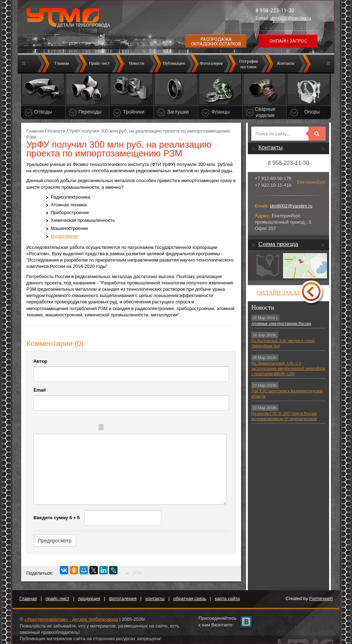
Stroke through (90, 428)
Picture (159, 428)
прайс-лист (58, 598)
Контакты (286, 63)
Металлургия (65, 236)
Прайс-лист (99, 63)
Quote (117, 428)
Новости (137, 63)
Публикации (174, 63)
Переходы (90, 112)
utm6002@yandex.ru (291, 18)
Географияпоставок (248, 64)
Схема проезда (278, 244)
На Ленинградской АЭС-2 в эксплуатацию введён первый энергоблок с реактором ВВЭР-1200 (288, 368)
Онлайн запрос (288, 41)
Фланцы (221, 112)
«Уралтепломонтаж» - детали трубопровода (71, 619)
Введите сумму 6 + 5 (56, 518)
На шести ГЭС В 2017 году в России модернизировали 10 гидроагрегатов (284, 416)
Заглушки (178, 112)
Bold (48, 428)
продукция (89, 598)
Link (145, 428)
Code (131, 428)
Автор (40, 361)
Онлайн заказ (278, 293)
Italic (62, 428)
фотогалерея (123, 598)
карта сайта (228, 598)
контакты (155, 598)
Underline (76, 428)
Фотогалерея (211, 63)
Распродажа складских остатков (216, 41)
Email (40, 390)
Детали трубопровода (84, 25)
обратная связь (190, 598)
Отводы (43, 112)
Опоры (312, 112)
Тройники (134, 112)
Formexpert (321, 598)
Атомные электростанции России (281, 323)
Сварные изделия (265, 112)
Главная (62, 63)
